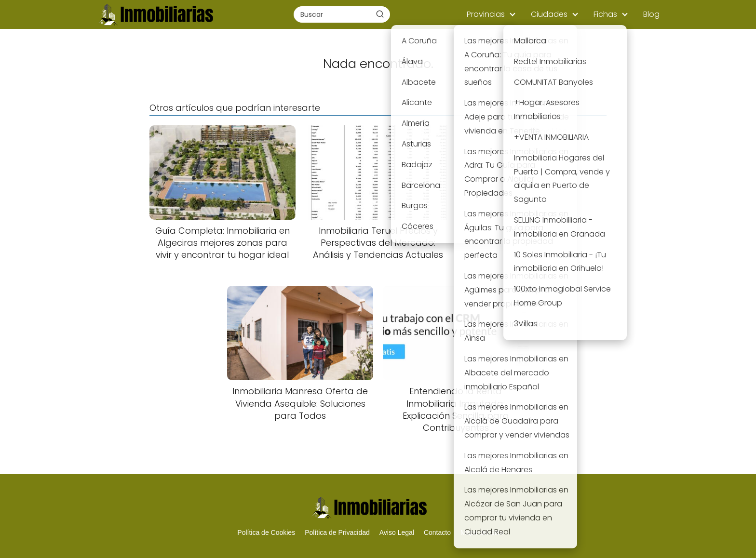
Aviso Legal (397, 532)
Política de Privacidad (337, 532)
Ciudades (549, 14)
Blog (651, 14)
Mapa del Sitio (482, 532)
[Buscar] (380, 14)
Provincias (486, 14)
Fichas (605, 14)
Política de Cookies (266, 532)
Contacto (437, 532)
